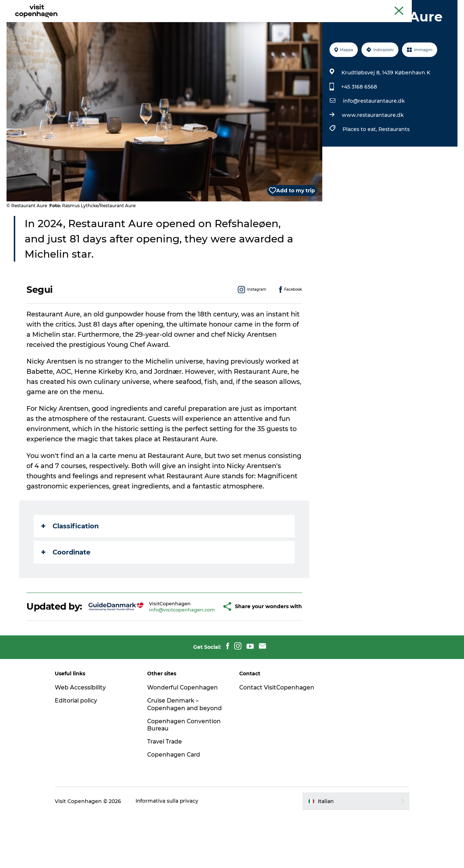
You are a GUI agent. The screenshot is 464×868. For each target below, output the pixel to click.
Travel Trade (168, 794)
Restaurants (394, 164)
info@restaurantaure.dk (374, 135)
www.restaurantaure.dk (372, 150)
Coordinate (66, 587)
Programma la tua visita (275, 23)
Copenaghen (397, 7)
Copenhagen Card (437, 7)
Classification (70, 561)
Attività (166, 23)
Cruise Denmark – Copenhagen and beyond (177, 753)
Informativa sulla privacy (173, 854)
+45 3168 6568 (359, 121)
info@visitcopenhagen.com (164, 649)
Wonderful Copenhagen (186, 732)
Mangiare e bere (209, 23)
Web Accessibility (86, 732)
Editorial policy (82, 746)
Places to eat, (360, 164)
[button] (206, 646)
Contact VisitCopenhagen (265, 736)
